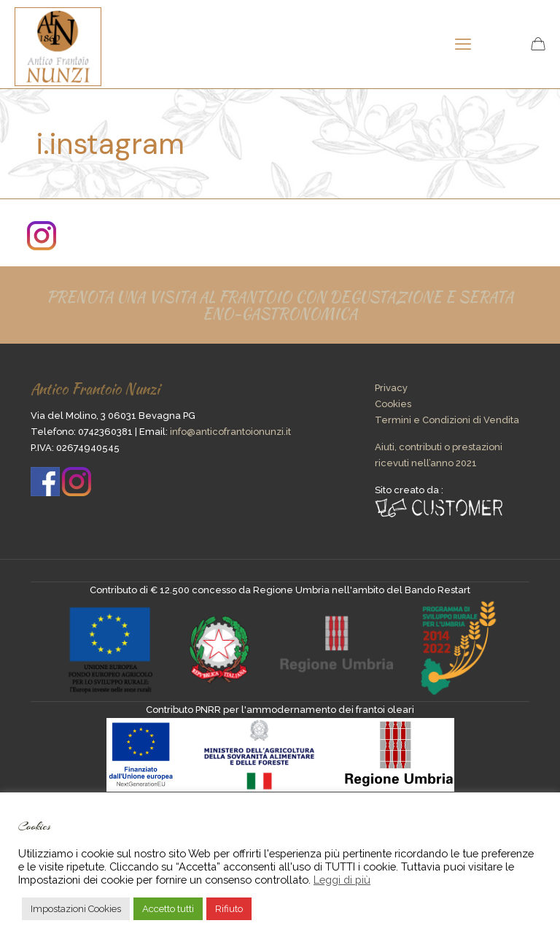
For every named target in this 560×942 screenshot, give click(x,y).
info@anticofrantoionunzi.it (230, 432)
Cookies (393, 404)
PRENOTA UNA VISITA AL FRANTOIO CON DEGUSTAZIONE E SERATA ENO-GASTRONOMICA (280, 305)
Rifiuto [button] (229, 909)
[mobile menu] (463, 44)
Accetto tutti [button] (168, 909)
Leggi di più (342, 880)
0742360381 (105, 432)
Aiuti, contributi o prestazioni (439, 447)
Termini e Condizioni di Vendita (447, 420)
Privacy (391, 388)
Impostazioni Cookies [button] (76, 909)
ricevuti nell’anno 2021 (426, 463)
